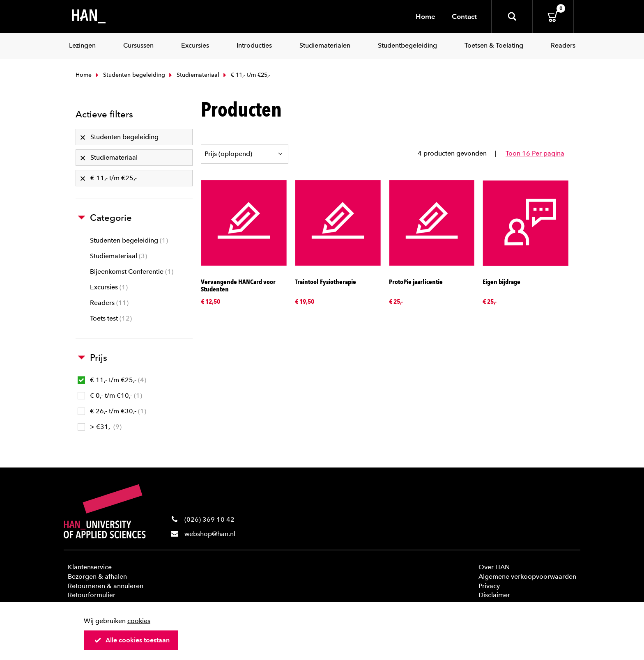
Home (425, 16)
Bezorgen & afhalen (97, 576)
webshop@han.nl (210, 534)
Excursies (109, 287)
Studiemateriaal (193, 75)
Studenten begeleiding (129, 75)
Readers (109, 303)
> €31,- (100, 427)
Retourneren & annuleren (106, 586)
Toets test (111, 318)
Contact (464, 16)
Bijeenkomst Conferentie (132, 272)
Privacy (489, 586)
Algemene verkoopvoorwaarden (527, 576)
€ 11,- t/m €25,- (112, 380)
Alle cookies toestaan (132, 640)
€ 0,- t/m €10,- (110, 395)
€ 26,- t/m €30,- (112, 411)
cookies (139, 621)
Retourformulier (92, 595)
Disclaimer (494, 595)
